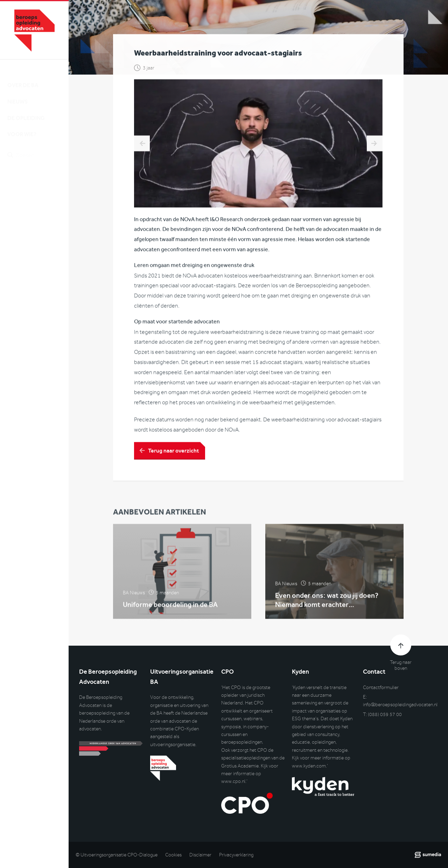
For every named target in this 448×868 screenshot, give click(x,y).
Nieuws (17, 95)
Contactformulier (381, 688)
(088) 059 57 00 (385, 714)
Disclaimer (200, 855)
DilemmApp (142, 144)
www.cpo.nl (233, 781)
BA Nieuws (134, 596)
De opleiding (26, 112)
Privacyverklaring (236, 855)
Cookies (173, 855)
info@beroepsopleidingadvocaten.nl (400, 705)
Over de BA (23, 79)
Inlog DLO (38, 186)
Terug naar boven (401, 665)
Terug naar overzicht (173, 452)
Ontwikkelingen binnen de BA (375, 144)
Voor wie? (22, 128)
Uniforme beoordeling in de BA (170, 607)
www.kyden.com (309, 766)
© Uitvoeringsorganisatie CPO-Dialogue (117, 855)
